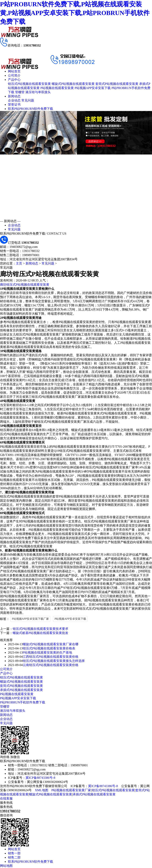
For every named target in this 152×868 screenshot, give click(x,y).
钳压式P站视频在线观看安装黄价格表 (49, 648)
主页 (19, 263)
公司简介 (14, 75)
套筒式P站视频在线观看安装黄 (117, 84)
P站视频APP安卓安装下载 (93, 88)
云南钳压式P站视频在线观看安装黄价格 (51, 665)
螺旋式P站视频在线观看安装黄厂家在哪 (51, 644)
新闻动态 (14, 96)
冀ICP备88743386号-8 (40, 778)
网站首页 (14, 71)
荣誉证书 (14, 105)
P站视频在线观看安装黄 (57, 88)
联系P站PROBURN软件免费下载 (30, 109)
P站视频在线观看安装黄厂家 (71, 790)
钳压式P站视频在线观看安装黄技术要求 (40, 629)
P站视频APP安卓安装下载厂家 (30, 619)
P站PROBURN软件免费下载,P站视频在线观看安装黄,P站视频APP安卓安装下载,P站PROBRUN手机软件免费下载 (75, 13)
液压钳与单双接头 (38, 92)
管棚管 (20, 92)
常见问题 (28, 100)
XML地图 (42, 790)
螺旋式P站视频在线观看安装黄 (73, 84)
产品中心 (14, 80)
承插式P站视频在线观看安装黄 (21, 690)
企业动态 (14, 100)
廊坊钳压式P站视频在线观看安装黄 (25, 285)
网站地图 (6, 866)
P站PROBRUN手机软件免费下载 (23, 702)
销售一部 (14, 853)
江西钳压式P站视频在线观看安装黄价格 (51, 657)
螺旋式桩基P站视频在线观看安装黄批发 (40, 633)
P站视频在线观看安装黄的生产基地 (47, 652)
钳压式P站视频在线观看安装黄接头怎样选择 (54, 661)
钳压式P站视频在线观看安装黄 (29, 84)
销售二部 (14, 857)
